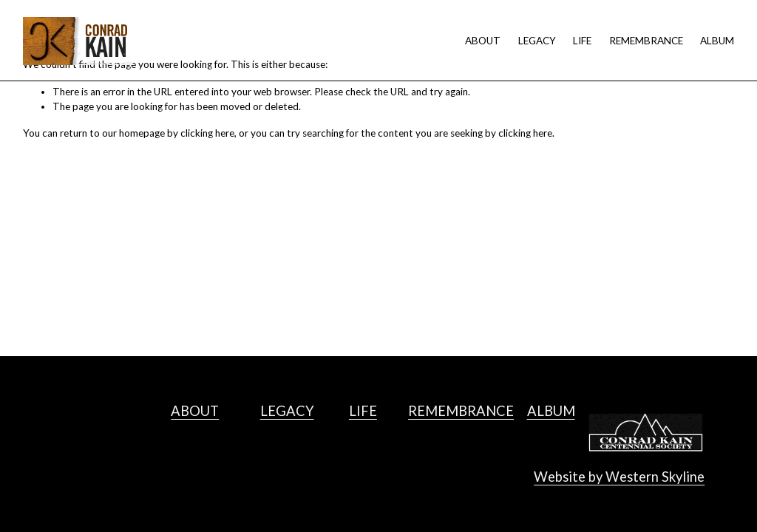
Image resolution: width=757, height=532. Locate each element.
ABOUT (483, 41)
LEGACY (537, 41)
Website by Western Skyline (619, 477)
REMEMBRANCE (646, 41)
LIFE (582, 41)
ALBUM (717, 41)
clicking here (207, 133)
